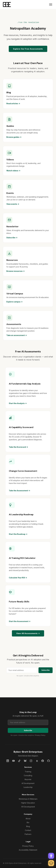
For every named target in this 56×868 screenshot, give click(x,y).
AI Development (28, 783)
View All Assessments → (28, 633)
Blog (28, 826)
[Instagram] (31, 761)
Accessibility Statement (28, 850)
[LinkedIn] (8, 761)
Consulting (28, 775)
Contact (28, 830)
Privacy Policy (40, 735)
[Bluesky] (25, 761)
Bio (28, 822)
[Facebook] (43, 761)
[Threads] (37, 761)
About (28, 819)
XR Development (28, 807)
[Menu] (51, 5)
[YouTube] (13, 761)
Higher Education (28, 803)
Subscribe (46, 670)
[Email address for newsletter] (22, 670)
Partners (28, 834)
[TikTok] (19, 761)
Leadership (28, 787)
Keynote (28, 779)
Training (28, 772)
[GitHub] (48, 761)
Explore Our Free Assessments (28, 49)
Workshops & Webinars (28, 799)
